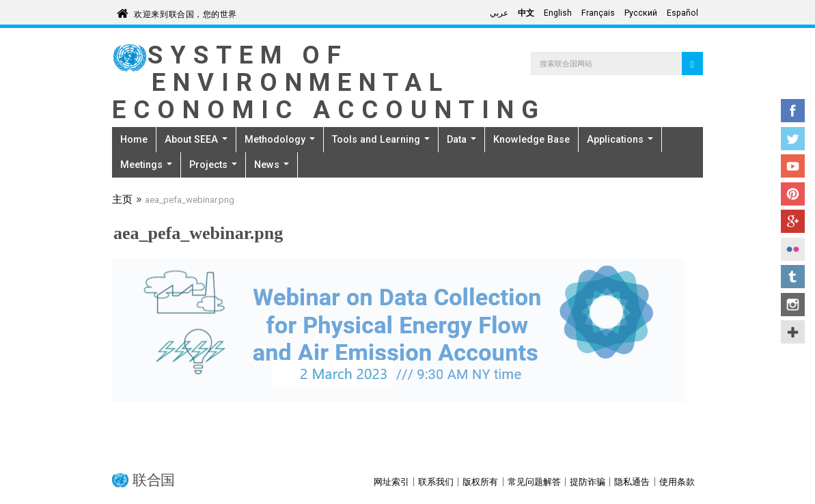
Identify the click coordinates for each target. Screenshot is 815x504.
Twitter (793, 139)
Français (598, 13)
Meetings (146, 165)
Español (682, 13)
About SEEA (196, 139)
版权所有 (480, 482)
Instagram (793, 305)
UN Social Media (793, 332)
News (272, 165)
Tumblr (793, 277)
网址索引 (391, 482)
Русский (641, 13)
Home (134, 139)
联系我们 (436, 482)
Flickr (793, 249)
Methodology (280, 139)
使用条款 (677, 482)
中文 (526, 13)
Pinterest (793, 194)
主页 (122, 201)
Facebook (793, 111)
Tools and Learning (381, 139)
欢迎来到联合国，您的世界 (185, 12)
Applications (620, 139)
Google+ (793, 221)
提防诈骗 (588, 482)
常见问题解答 (534, 482)
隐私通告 (632, 482)
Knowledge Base (531, 139)
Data (461, 139)
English (558, 13)
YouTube (793, 166)
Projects (213, 165)
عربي (499, 13)
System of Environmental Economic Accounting (329, 82)
